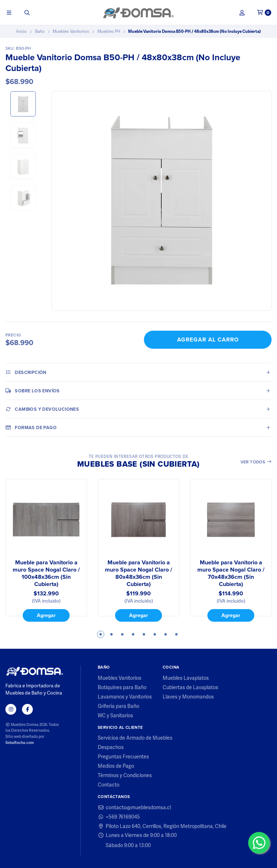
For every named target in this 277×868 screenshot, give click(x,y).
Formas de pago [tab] (31, 427)
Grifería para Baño (118, 706)
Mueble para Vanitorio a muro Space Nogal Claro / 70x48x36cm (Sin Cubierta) (231, 573)
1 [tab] (101, 634)
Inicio (21, 31)
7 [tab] (166, 634)
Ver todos (256, 462)
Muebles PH (109, 31)
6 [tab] (155, 634)
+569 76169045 (119, 817)
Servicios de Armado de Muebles (135, 738)
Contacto (109, 785)
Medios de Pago (116, 766)
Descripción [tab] (26, 372)
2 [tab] (111, 634)
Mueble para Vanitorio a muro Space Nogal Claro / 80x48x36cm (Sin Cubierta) (138, 573)
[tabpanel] (46, 550)
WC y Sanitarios (115, 715)
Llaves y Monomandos (188, 697)
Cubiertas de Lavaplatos (190, 687)
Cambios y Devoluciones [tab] (42, 409)
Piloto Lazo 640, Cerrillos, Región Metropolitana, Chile (162, 826)
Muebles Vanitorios (71, 31)
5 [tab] (144, 634)
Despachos (111, 747)
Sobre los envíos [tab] (33, 391)
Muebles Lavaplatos (186, 678)
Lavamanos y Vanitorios (125, 697)
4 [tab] (133, 634)
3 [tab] (122, 634)
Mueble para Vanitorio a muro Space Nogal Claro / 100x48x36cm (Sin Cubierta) (46, 573)
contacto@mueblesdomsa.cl (134, 807)
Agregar (46, 615)
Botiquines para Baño (122, 687)
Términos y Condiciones (125, 775)
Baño (40, 31)
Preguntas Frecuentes (123, 757)
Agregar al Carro (208, 340)
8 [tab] (176, 634)
